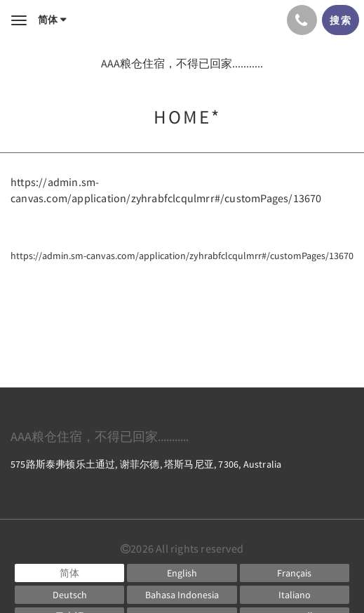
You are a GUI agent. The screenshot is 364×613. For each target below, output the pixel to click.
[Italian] (295, 595)
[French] (295, 573)
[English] (182, 573)
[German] (69, 595)
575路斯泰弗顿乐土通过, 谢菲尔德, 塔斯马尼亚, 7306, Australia (146, 464)
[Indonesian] (182, 595)
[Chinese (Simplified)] (69, 573)
